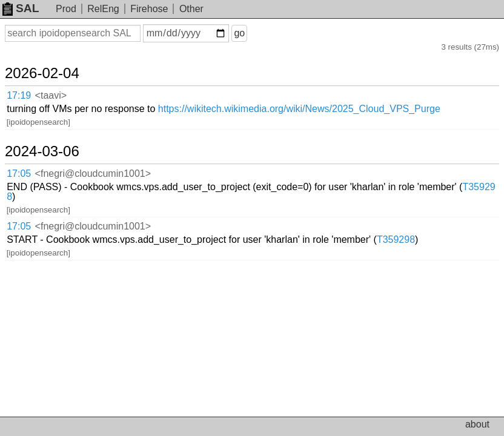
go (239, 33)
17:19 (19, 95)
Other (191, 9)
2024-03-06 (42, 151)
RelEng (103, 9)
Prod (66, 9)
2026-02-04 (42, 73)
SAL (21, 8)
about (477, 424)
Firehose (149, 9)
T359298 (396, 239)
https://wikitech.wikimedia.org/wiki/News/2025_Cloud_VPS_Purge (299, 109)
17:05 (19, 173)
